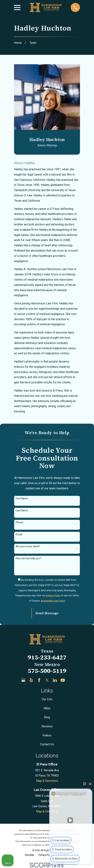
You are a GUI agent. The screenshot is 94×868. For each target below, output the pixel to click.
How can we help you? (28, 558)
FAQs (47, 708)
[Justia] (71, 680)
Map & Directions (47, 781)
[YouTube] (63, 680)
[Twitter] (47, 680)
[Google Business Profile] (23, 680)
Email (19, 534)
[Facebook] (39, 680)
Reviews (47, 726)
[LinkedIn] (55, 680)
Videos (47, 735)
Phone (19, 522)
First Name (22, 498)
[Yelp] (31, 680)
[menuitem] (30, 855)
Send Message (47, 613)
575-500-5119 (47, 671)
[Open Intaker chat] (55, 866)
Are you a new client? (28, 546)
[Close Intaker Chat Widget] (90, 784)
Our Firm (47, 699)
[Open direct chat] (85, 784)
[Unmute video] (71, 820)
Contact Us (47, 744)
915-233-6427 (47, 657)
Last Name (22, 510)
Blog (47, 717)
